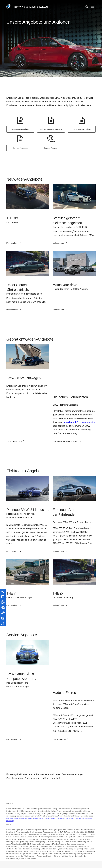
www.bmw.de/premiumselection (80, 384)
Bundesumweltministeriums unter (18, 744)
